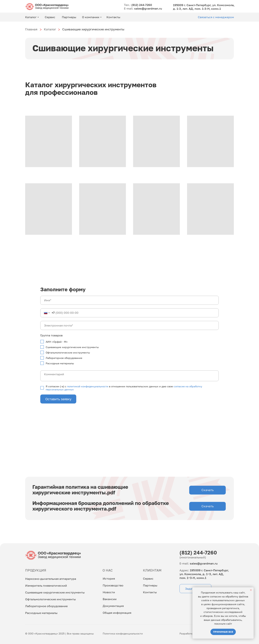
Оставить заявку (58, 399)
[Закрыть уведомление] (251, 590)
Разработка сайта (191, 634)
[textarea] (129, 376)
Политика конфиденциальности (123, 634)
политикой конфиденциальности (88, 386)
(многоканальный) (193, 558)
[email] (129, 325)
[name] (129, 300)
